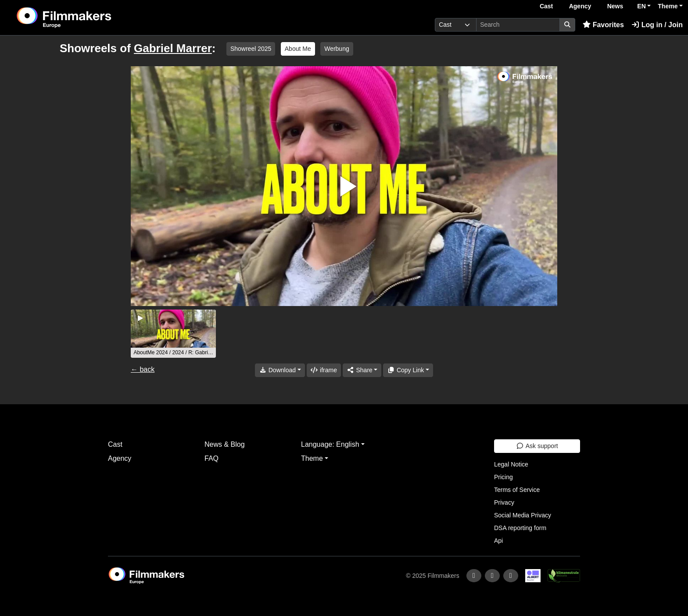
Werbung (337, 49)
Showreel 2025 (251, 49)
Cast (546, 6)
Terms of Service (517, 490)
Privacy (504, 502)
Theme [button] (668, 6)
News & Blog (225, 444)
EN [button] (641, 6)
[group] (173, 334)
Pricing (503, 477)
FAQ (211, 458)
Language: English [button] (330, 444)
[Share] (362, 370)
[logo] (86, 18)
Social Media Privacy (523, 515)
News (615, 6)
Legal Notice (511, 464)
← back (143, 369)
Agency (580, 6)
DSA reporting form (520, 528)
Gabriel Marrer (173, 48)
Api (498, 541)
